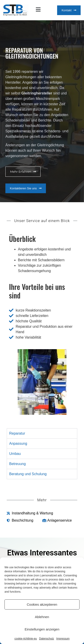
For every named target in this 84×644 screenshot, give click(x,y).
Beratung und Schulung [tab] (28, 474)
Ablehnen (42, 617)
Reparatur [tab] (17, 433)
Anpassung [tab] (18, 443)
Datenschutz (47, 639)
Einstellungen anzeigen (42, 629)
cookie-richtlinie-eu (26, 639)
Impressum (63, 639)
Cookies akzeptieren (42, 604)
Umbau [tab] (15, 454)
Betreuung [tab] (17, 464)
